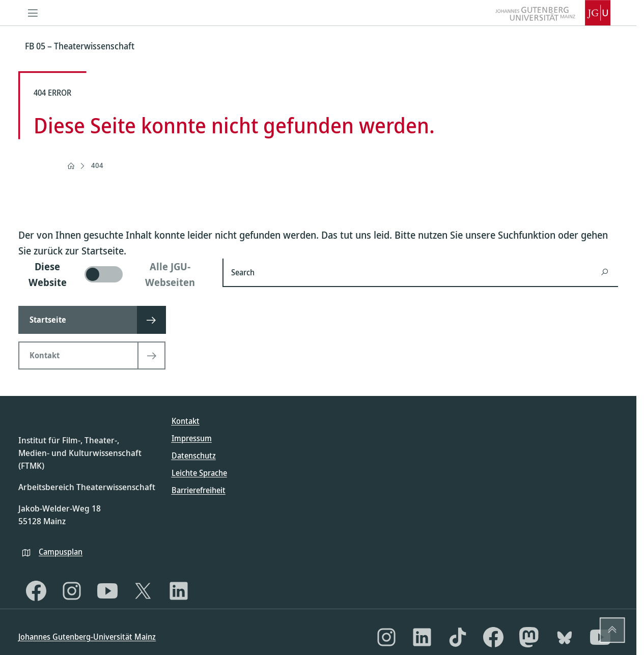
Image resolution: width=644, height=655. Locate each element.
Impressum (192, 438)
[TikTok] (458, 637)
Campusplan (61, 552)
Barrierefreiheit (199, 490)
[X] (143, 591)
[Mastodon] (529, 637)
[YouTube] (107, 591)
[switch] (114, 274)
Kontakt (186, 421)
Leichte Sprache (199, 473)
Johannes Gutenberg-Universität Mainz (87, 637)
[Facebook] (36, 591)
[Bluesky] (565, 637)
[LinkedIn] (179, 591)
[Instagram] (72, 591)
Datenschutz (194, 455)
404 (97, 165)
